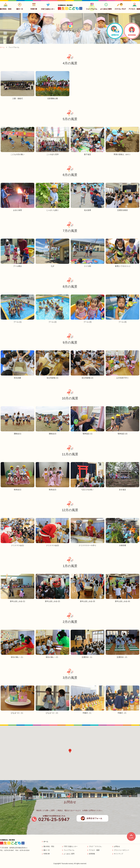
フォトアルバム (69, 850)
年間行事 (47, 854)
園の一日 (47, 850)
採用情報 (92, 854)
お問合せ (117, 846)
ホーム (46, 842)
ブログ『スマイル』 (96, 846)
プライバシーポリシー (122, 850)
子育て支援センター (71, 846)
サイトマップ (118, 854)
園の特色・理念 (49, 846)
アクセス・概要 (94, 850)
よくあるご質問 (69, 854)
